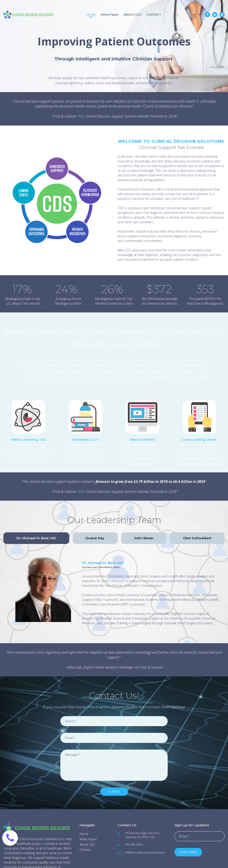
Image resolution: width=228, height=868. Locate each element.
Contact (85, 850)
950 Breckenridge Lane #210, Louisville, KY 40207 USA (143, 835)
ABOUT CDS (133, 14)
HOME (91, 14)
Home (84, 834)
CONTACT (154, 14)
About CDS (87, 844)
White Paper (110, 14)
